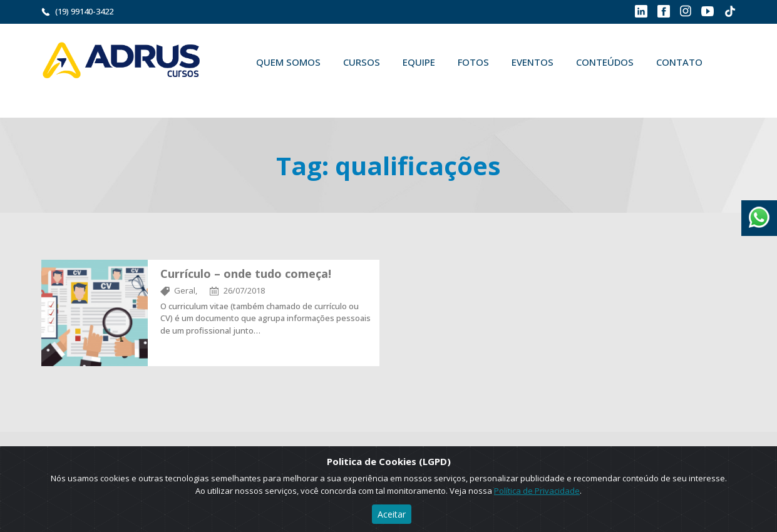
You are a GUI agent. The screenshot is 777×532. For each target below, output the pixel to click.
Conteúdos (605, 62)
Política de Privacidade (537, 491)
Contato (679, 62)
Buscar (263, 91)
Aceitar (392, 514)
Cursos (362, 62)
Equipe (419, 62)
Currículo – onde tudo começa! (246, 274)
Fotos (473, 62)
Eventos (533, 62)
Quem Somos (288, 62)
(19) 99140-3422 (84, 11)
